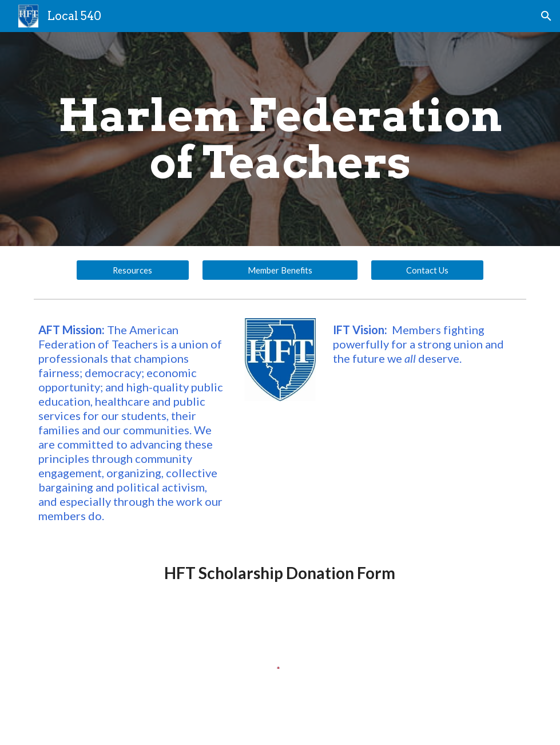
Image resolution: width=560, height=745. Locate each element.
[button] (546, 16)
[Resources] (133, 270)
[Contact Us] (428, 270)
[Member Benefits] (280, 270)
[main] (280, 139)
